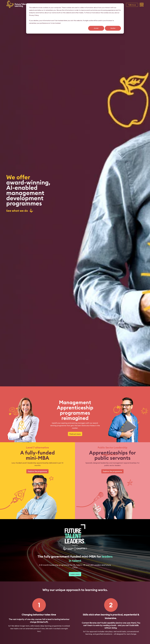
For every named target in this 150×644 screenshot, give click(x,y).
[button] (142, 5)
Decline (113, 28)
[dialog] (75, 18)
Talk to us (132, 5)
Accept (96, 28)
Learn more (75, 574)
